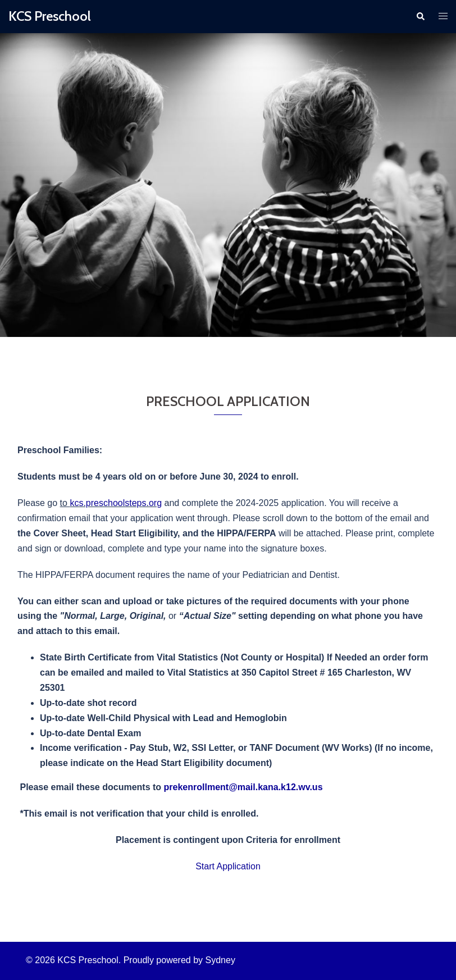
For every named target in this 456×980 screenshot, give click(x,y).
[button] (420, 16)
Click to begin (228, 239)
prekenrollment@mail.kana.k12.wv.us (243, 787)
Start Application (228, 866)
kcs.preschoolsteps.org (116, 503)
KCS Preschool (50, 16)
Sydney (220, 960)
